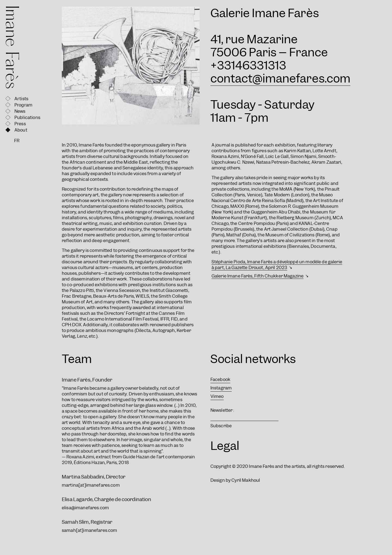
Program (23, 105)
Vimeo (217, 396)
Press (20, 124)
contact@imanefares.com (280, 79)
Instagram (221, 388)
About (21, 130)
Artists (21, 99)
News (20, 111)
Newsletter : (222, 410)
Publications (27, 118)
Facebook (220, 379)
